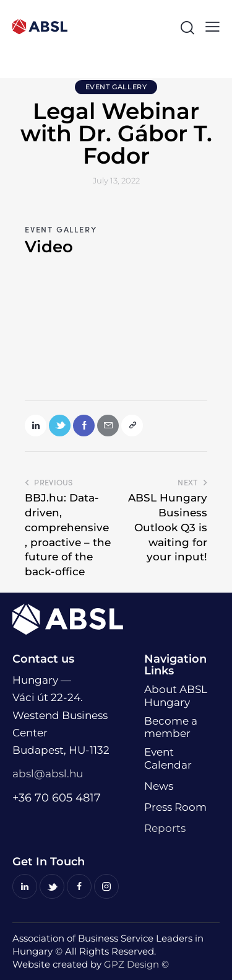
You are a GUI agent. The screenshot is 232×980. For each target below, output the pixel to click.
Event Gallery (116, 87)
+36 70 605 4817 (57, 798)
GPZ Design (131, 964)
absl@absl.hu (48, 774)
